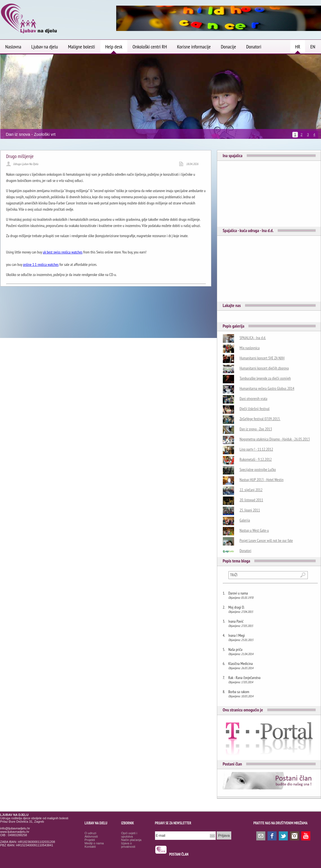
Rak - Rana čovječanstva (244, 678)
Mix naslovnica (250, 348)
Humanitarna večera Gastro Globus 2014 (267, 388)
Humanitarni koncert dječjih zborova (264, 368)
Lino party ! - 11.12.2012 (256, 449)
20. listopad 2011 (252, 500)
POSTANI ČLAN (179, 854)
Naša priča (235, 649)
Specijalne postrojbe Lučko (258, 469)
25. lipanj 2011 (250, 510)
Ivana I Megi (237, 635)
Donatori (246, 551)
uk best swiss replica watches (63, 252)
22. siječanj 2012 (251, 490)
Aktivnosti (91, 836)
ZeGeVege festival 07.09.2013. (260, 419)
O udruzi (91, 833)
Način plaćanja (131, 840)
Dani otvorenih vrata (254, 399)
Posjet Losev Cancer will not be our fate (266, 540)
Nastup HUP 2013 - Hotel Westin (262, 480)
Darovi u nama (238, 593)
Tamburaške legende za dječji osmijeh (265, 378)
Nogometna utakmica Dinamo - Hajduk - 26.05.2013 (275, 439)
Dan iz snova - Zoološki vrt (31, 134)
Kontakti (90, 847)
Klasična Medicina (241, 664)
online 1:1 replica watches (41, 264)
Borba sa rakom (239, 692)
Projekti (90, 840)
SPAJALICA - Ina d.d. (253, 338)
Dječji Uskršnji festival (255, 409)
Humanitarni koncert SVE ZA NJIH (262, 358)
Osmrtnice (162, 861)
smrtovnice (162, 856)
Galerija (245, 520)
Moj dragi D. (237, 607)
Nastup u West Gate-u (254, 530)
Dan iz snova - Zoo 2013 (256, 429)
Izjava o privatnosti (128, 845)
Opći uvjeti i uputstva (129, 835)
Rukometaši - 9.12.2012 (256, 459)
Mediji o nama (94, 843)
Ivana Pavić (236, 621)
